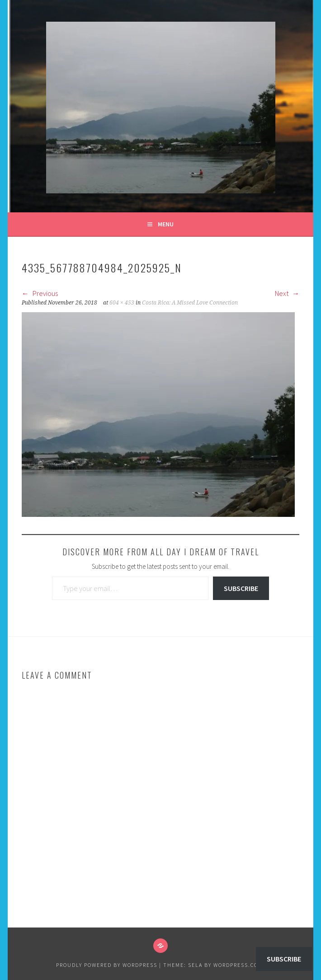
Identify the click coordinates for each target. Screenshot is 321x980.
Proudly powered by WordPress (107, 965)
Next (287, 293)
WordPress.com (238, 965)
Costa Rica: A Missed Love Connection (190, 303)
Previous (40, 293)
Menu (166, 224)
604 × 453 (122, 303)
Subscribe (241, 588)
